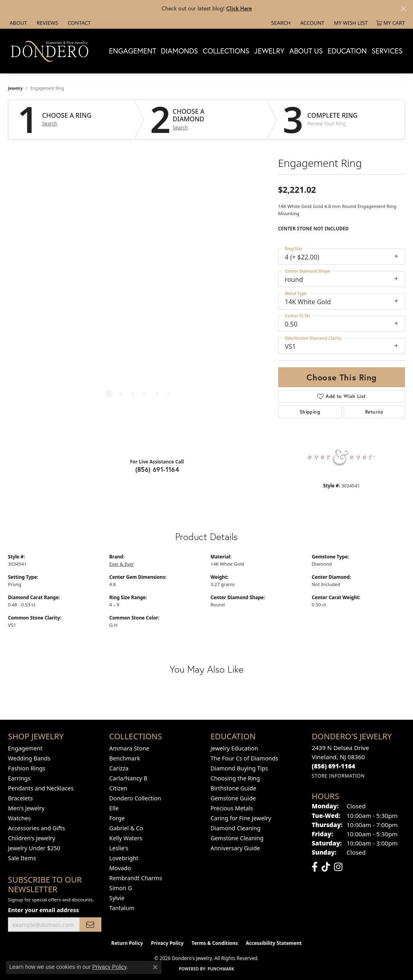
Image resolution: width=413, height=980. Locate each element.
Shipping (310, 412)
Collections (226, 51)
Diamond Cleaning (236, 828)
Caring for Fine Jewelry (241, 818)
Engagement (132, 51)
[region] (139, 292)
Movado (120, 868)
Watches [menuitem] (19, 818)
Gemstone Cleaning (237, 838)
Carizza (119, 768)
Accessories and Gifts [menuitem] (37, 828)
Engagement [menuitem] (25, 748)
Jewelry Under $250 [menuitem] (34, 848)
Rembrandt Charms (136, 878)
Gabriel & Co (126, 828)
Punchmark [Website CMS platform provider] (221, 969)
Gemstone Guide (233, 798)
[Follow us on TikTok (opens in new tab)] (326, 867)
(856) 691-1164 (157, 469)
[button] (280, 23)
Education (347, 51)
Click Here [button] (239, 8)
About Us (306, 51)
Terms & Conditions (215, 943)
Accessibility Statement (274, 943)
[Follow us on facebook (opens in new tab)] (315, 867)
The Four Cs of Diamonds (245, 758)
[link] (18, 23)
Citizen (119, 788)
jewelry (15, 88)
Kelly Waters (126, 838)
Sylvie (117, 898)
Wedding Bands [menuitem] (29, 758)
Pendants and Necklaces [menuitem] (41, 788)
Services (387, 51)
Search (50, 124)
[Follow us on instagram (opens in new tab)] (338, 867)
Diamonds (179, 51)
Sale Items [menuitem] (22, 858)
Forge (117, 818)
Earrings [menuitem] (19, 778)
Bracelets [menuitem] (20, 798)
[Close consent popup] (155, 967)
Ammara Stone (129, 748)
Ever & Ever (122, 564)
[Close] (403, 9)
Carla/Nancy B (128, 778)
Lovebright (124, 858)
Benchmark (125, 758)
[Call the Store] (333, 766)
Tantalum (122, 908)
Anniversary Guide (235, 848)
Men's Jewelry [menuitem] (26, 808)
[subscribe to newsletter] (90, 925)
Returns (374, 412)
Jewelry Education (234, 748)
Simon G (121, 888)
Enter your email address (43, 910)
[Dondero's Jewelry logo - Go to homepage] (51, 51)
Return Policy (127, 943)
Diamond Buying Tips (239, 768)
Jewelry (269, 51)
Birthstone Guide (234, 788)
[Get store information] (338, 776)
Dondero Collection (135, 798)
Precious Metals (232, 808)
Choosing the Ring (235, 778)
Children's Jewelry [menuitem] (32, 838)
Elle (114, 808)
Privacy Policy (167, 943)
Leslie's (119, 848)
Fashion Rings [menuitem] (27, 768)
